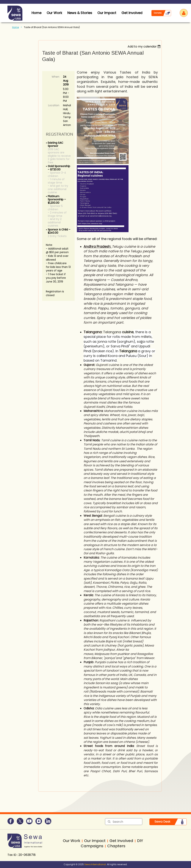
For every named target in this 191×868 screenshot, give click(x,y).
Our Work (54, 13)
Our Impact (107, 13)
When (55, 77)
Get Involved (132, 13)
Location (54, 105)
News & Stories (80, 13)
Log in (184, 13)
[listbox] (145, 46)
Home (15, 27)
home (36, 13)
